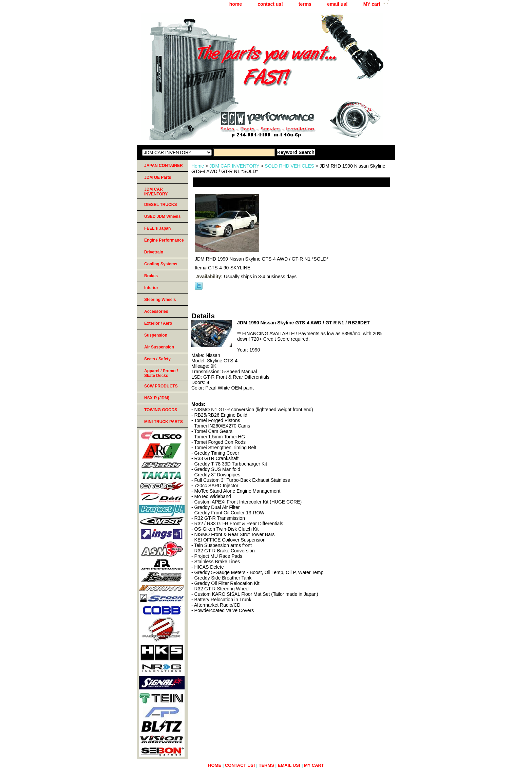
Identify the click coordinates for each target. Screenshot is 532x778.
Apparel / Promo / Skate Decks (161, 373)
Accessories (156, 311)
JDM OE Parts (158, 177)
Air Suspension (159, 347)
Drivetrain (154, 252)
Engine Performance (164, 240)
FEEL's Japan (157, 228)
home (236, 4)
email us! (337, 4)
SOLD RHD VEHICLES (289, 166)
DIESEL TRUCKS (160, 205)
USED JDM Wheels (162, 216)
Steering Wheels (160, 300)
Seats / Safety (157, 359)
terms (305, 4)
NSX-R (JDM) (157, 398)
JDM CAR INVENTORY (234, 166)
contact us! (270, 4)
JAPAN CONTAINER (164, 166)
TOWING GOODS (161, 410)
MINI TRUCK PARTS (164, 422)
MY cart (372, 4)
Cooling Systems (161, 264)
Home (198, 166)
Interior (151, 288)
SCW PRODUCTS (161, 386)
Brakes (151, 276)
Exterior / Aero (158, 323)
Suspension (156, 335)
